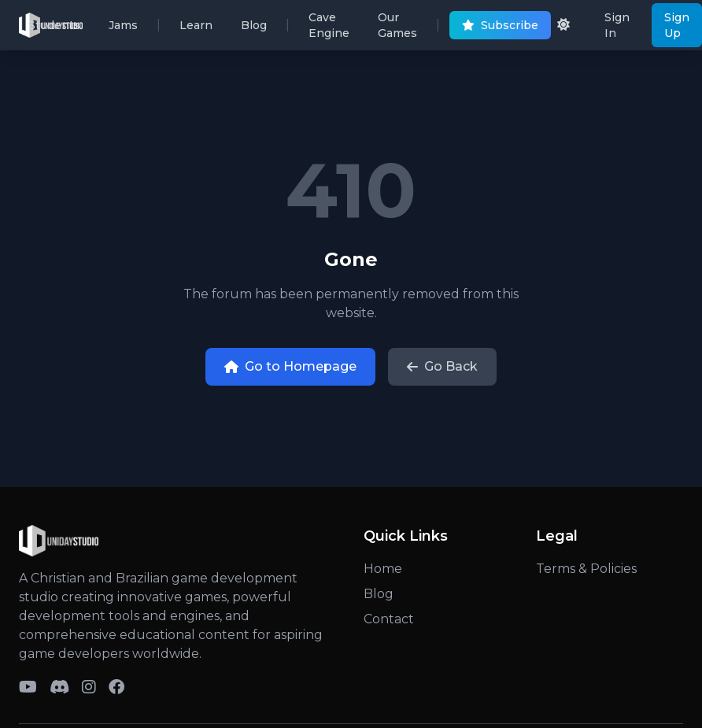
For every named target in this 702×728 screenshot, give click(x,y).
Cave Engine (329, 29)
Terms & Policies (586, 569)
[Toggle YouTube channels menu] (28, 687)
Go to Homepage (290, 366)
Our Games (397, 29)
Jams (123, 29)
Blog (254, 29)
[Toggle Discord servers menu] (59, 687)
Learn (196, 29)
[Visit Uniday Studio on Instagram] (89, 687)
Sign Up (677, 25)
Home (383, 569)
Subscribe (500, 29)
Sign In (617, 25)
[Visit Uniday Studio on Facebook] (116, 687)
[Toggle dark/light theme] (563, 25)
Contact (389, 619)
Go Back (442, 366)
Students (54, 29)
